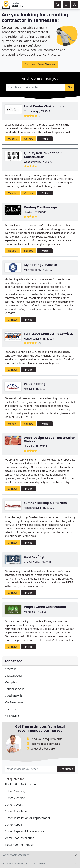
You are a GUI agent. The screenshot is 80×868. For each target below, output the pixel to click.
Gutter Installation (17, 811)
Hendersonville (14, 689)
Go (70, 87)
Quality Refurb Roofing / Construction (43, 155)
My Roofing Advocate (40, 265)
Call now (29, 139)
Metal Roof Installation (19, 838)
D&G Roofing (34, 557)
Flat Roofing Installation (20, 784)
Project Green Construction (45, 607)
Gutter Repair (13, 825)
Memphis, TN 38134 (35, 612)
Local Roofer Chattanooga (44, 106)
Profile (45, 139)
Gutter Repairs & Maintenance (24, 831)
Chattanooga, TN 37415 (38, 562)
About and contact (16, 855)
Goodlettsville (14, 696)
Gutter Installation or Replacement (27, 818)
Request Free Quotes (40, 64)
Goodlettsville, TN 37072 (38, 162)
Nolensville (12, 716)
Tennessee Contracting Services (48, 334)
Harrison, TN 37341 (35, 212)
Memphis (11, 682)
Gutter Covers (14, 804)
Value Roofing (35, 384)
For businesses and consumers (24, 863)
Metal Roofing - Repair (19, 845)
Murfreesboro (14, 702)
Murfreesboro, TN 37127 (38, 270)
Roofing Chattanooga (40, 207)
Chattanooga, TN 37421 (38, 111)
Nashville (11, 669)
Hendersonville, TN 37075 (39, 339)
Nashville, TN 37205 (35, 446)
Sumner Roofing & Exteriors (45, 503)
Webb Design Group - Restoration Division (50, 439)
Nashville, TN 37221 (35, 389)
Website (12, 139)
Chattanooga (13, 675)
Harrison (10, 709)
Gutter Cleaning (15, 791)
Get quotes (66, 769)
